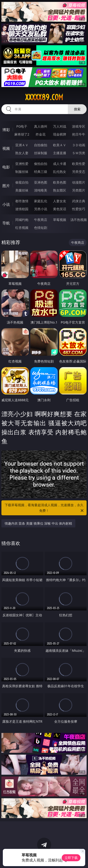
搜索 (77, 109)
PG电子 (22, 126)
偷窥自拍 (22, 182)
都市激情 (22, 201)
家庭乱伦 (41, 201)
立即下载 (71, 858)
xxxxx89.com (44, 97)
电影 (6, 167)
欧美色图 (60, 182)
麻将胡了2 (22, 134)
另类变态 (79, 172)
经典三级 (41, 172)
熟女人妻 (22, 153)
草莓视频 (60, 220)
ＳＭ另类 (79, 153)
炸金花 (41, 134)
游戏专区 (79, 126)
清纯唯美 (41, 190)
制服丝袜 (22, 172)
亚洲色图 (41, 182)
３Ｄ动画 (79, 145)
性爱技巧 (79, 209)
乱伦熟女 (60, 172)
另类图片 (79, 190)
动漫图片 (79, 182)
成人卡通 (60, 164)
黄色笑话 (60, 209)
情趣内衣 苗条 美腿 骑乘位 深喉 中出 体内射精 (38, 523)
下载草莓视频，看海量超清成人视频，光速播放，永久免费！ (45, 508)
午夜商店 (41, 220)
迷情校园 (22, 209)
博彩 (6, 130)
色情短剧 (41, 228)
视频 (6, 148)
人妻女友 (60, 201)
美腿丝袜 (22, 190)
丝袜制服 (41, 153)
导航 (6, 223)
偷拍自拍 (41, 164)
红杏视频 (22, 228)
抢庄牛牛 (79, 134)
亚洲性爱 (22, 164)
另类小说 (41, 209)
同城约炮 (22, 220)
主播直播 (60, 153)
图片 (6, 186)
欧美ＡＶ (60, 145)
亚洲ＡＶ (22, 145)
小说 (6, 204)
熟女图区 (60, 190)
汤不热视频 (79, 220)
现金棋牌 (60, 134)
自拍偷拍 (41, 145)
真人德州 (41, 126)
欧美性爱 (79, 164)
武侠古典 (79, 201)
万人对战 (60, 126)
